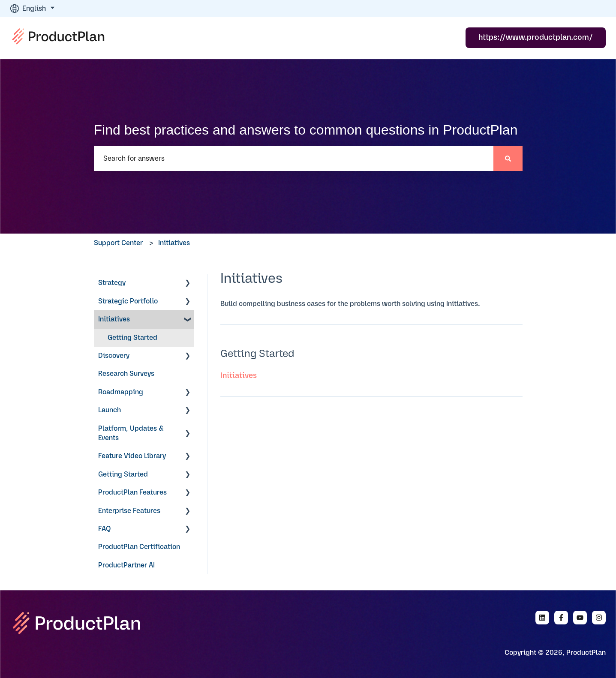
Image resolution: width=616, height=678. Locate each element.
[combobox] (294, 159)
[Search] (508, 159)
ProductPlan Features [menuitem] (132, 492)
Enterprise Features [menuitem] (129, 511)
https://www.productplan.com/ (536, 38)
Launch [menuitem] (110, 410)
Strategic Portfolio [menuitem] (128, 301)
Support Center (118, 243)
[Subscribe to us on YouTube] (580, 618)
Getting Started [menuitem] (132, 338)
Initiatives (174, 243)
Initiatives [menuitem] (114, 319)
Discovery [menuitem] (114, 356)
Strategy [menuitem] (112, 283)
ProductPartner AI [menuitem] (126, 565)
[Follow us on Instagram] (599, 618)
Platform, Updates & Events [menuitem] (131, 433)
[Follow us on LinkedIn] (542, 618)
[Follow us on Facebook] (561, 618)
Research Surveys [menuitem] (126, 374)
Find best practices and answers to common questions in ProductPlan (306, 130)
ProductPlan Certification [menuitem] (139, 547)
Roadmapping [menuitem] (121, 392)
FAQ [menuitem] (105, 529)
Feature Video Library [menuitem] (132, 456)
